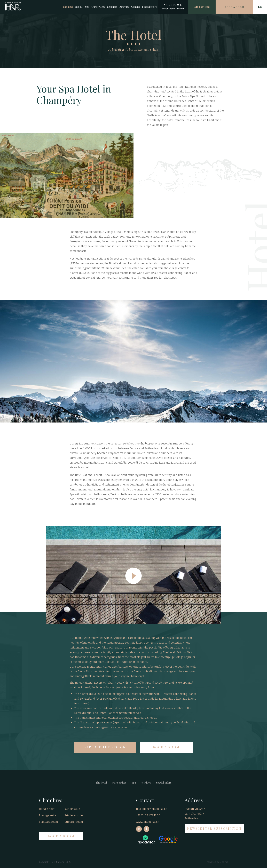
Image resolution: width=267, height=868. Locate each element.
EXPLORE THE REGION (105, 747)
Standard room (48, 822)
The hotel (68, 7)
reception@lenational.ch (173, 9)
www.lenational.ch (148, 822)
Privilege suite (74, 815)
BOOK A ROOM (166, 747)
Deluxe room (47, 809)
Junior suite (72, 809)
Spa (87, 7)
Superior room (74, 822)
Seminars (112, 7)
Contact (136, 7)
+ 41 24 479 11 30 (173, 4)
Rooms (79, 7)
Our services (98, 7)
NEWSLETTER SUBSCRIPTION (214, 828)
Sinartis (224, 862)
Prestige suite (48, 815)
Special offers (149, 7)
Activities (124, 7)
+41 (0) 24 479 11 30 (148, 815)
